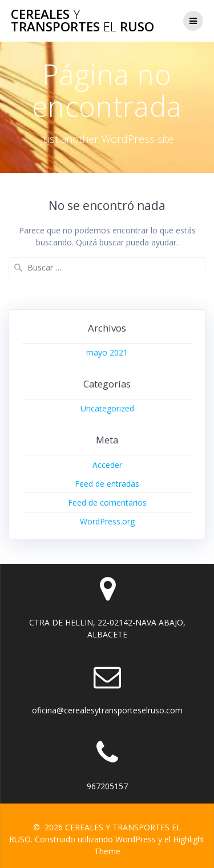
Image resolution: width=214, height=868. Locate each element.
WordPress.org (107, 521)
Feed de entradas (107, 484)
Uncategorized (107, 408)
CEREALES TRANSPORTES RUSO (82, 21)
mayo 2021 (107, 352)
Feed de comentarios (107, 502)
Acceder (107, 465)
